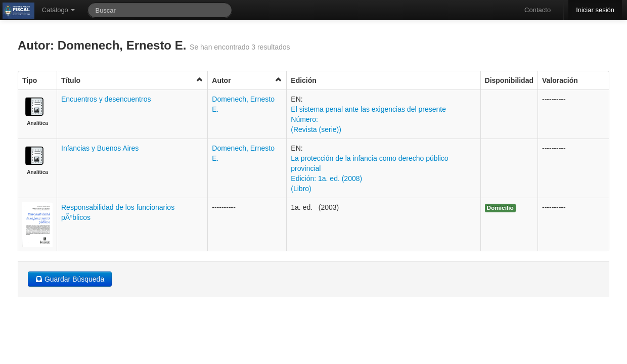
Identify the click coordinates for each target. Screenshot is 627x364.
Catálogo (59, 10)
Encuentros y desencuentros (106, 99)
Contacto (538, 10)
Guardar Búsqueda (70, 279)
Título (132, 80)
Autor (247, 80)
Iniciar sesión (595, 10)
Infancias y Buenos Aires (100, 148)
